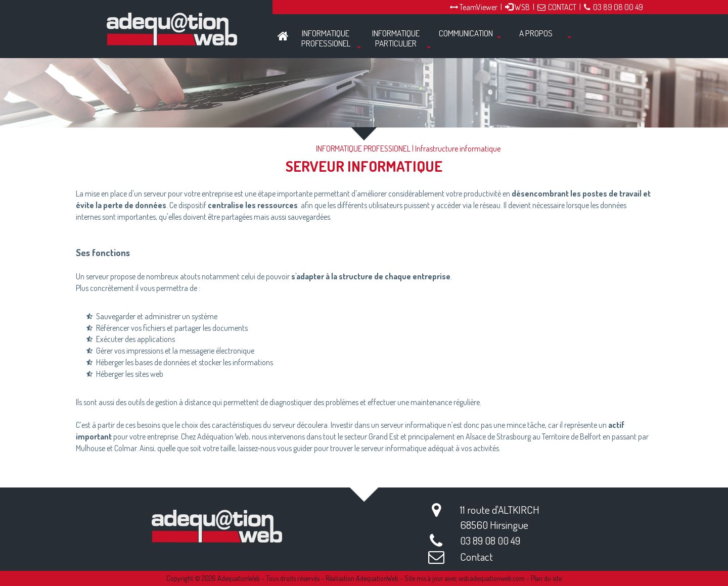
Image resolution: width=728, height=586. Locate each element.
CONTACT (557, 7)
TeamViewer (474, 7)
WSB (517, 7)
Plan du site (546, 578)
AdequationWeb (239, 578)
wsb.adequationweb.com (492, 578)
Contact (476, 556)
